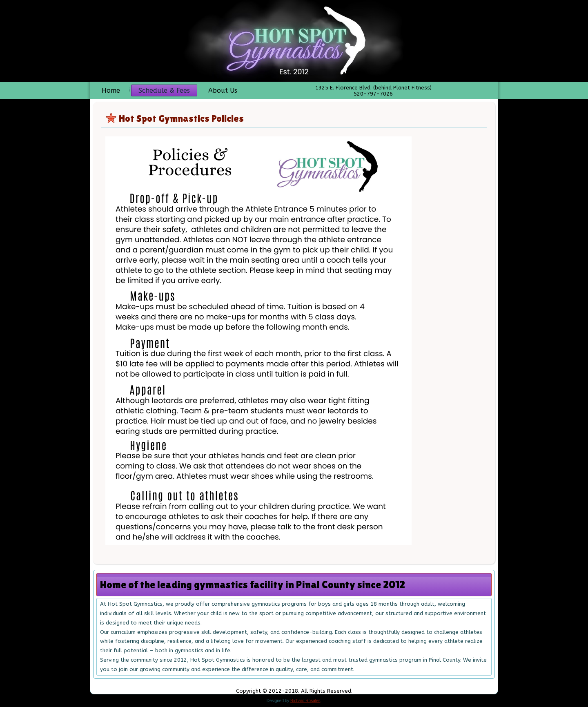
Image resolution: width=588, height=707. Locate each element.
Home (111, 90)
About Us (223, 90)
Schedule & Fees (164, 90)
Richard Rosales (305, 701)
